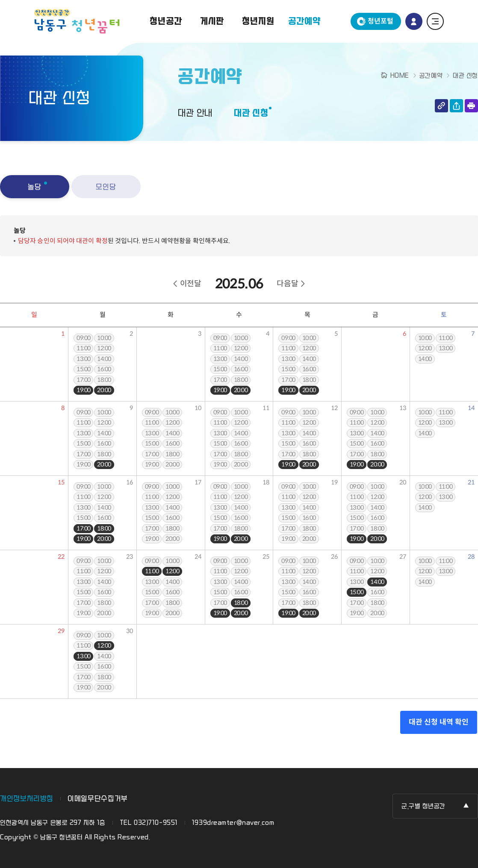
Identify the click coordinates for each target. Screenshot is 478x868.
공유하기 (456, 106)
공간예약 (304, 21)
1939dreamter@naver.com (233, 823)
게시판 (212, 21)
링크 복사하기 (441, 106)
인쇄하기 (471, 106)
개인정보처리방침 (27, 799)
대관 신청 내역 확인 (439, 722)
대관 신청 (251, 113)
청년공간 (166, 21)
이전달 (191, 284)
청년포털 (381, 21)
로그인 (414, 21)
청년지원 (258, 21)
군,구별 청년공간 (423, 806)
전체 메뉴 (435, 21)
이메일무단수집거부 (98, 799)
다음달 (287, 284)
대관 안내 (195, 113)
